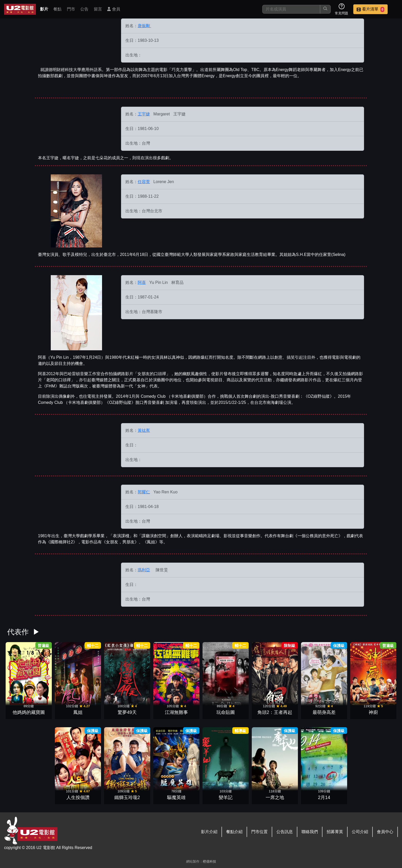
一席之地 (275, 797)
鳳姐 (78, 712)
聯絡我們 (310, 832)
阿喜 (142, 282)
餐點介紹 (234, 832)
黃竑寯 (144, 430)
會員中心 (385, 832)
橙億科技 (209, 861)
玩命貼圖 (226, 712)
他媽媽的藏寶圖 (29, 712)
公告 (84, 9)
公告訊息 (285, 832)
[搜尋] (291, 9)
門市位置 (259, 832)
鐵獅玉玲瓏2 (127, 797)
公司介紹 (360, 832)
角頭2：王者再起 (275, 712)
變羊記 (226, 797)
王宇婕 (144, 114)
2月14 (324, 797)
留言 (98, 9)
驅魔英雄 (176, 797)
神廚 (373, 712)
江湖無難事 (176, 712)
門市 (71, 9)
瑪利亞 (144, 570)
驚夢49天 (127, 712)
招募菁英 (335, 832)
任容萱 (144, 182)
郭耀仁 (144, 492)
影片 (44, 9)
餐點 (57, 9)
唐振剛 (144, 26)
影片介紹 (209, 832)
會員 (114, 9)
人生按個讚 (78, 797)
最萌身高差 (324, 712)
